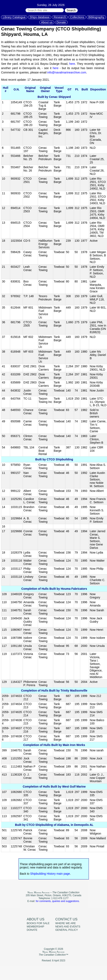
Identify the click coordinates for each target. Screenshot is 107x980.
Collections (77, 17)
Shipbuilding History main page (50, 874)
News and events (68, 927)
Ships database (40, 17)
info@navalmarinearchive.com (67, 72)
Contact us (66, 919)
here (72, 64)
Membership (36, 927)
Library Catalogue (14, 17)
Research (60, 17)
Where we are (65, 923)
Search (71, 10)
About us (47, 22)
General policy (66, 930)
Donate (61, 22)
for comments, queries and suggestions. (58, 901)
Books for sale (38, 923)
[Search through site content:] (45, 10)
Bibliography (96, 17)
